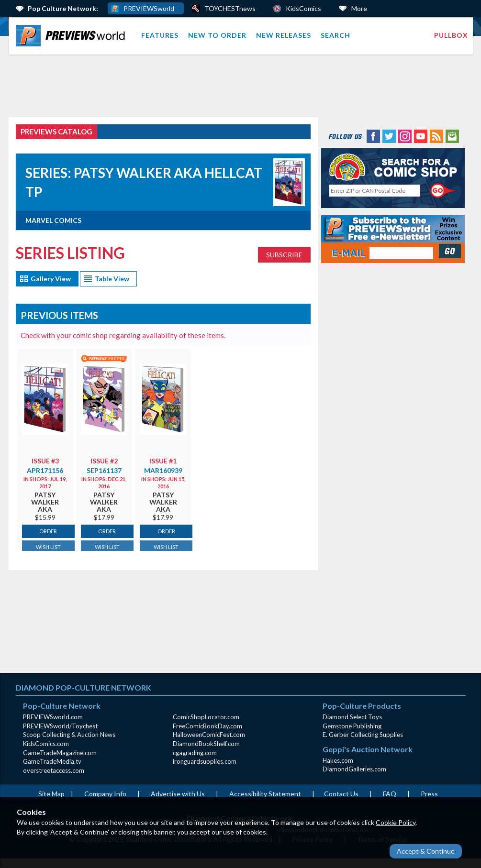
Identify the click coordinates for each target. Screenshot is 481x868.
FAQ (390, 794)
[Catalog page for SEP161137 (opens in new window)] (104, 398)
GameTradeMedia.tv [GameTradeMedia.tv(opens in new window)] (52, 761)
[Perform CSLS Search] (444, 191)
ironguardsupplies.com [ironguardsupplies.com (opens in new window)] (205, 761)
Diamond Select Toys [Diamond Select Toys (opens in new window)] (352, 717)
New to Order (217, 35)
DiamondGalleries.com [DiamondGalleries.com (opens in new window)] (354, 769)
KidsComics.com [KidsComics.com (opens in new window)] (46, 744)
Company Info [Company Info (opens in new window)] (105, 794)
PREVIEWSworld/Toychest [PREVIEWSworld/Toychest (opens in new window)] (60, 726)
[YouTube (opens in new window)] (421, 136)
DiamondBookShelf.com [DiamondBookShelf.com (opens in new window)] (206, 744)
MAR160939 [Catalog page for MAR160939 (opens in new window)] (163, 470)
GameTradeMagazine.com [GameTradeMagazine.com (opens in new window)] (60, 753)
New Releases (284, 35)
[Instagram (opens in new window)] (405, 136)
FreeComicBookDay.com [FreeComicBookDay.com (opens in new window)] (207, 726)
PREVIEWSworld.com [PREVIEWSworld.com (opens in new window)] (53, 717)
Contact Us (341, 794)
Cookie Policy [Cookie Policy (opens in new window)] (396, 822)
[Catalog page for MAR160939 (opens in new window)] (163, 398)
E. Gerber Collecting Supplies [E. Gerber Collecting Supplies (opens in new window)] (363, 735)
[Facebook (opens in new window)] (373, 136)
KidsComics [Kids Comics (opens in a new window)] (303, 8)
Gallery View (51, 279)
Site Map (51, 794)
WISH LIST (48, 547)
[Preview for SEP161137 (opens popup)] (104, 358)
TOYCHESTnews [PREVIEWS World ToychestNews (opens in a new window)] (230, 8)
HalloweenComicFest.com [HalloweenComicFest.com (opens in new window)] (209, 735)
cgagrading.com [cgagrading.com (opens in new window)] (195, 753)
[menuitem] (73, 36)
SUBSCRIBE (284, 255)
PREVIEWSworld (149, 8)
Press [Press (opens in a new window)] (429, 794)
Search (336, 35)
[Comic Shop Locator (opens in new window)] (393, 167)
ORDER (48, 531)
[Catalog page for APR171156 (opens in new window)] (45, 398)
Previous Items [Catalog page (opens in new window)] (59, 315)
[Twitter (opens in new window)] (389, 136)
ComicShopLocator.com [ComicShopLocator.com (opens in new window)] (206, 717)
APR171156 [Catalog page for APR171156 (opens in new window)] (45, 470)
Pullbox (451, 35)
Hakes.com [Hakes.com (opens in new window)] (338, 760)
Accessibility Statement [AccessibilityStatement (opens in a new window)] (265, 794)
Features (160, 35)
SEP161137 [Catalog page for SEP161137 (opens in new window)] (104, 470)
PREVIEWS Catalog (56, 132)
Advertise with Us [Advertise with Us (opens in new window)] (178, 794)
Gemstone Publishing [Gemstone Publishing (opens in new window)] (352, 726)
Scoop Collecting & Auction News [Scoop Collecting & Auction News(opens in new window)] (69, 735)
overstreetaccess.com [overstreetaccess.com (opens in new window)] (54, 770)
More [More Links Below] (359, 8)
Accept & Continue (426, 851)
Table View (112, 279)
